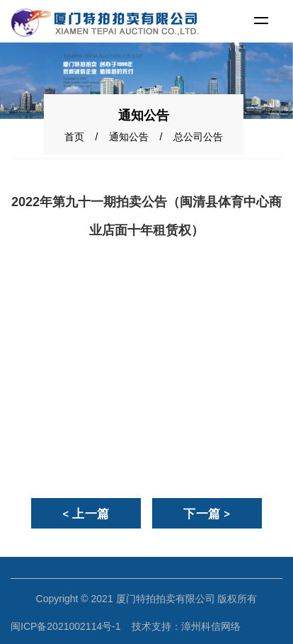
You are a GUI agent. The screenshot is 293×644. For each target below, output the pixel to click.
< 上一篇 (86, 514)
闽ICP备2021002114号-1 (66, 626)
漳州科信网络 (211, 626)
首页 (74, 137)
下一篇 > (207, 514)
